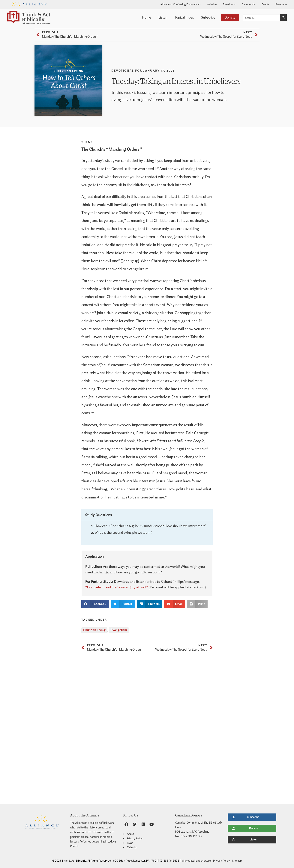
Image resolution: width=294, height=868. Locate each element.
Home (147, 17)
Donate (230, 17)
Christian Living (94, 630)
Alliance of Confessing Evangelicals (180, 4)
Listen (163, 17)
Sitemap (237, 861)
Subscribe (208, 17)
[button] (95, 604)
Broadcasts (229, 4)
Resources (281, 4)
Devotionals (249, 4)
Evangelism (119, 630)
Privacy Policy (222, 861)
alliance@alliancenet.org (196, 861)
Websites (212, 4)
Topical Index (184, 17)
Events (265, 4)
